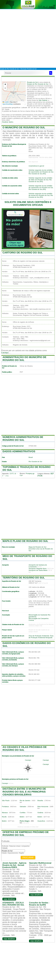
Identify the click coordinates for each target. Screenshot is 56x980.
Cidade (5, 848)
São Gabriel (43, 100)
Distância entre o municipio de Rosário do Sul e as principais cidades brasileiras (24, 792)
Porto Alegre (25, 821)
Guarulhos (41, 821)
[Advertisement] (28, 38)
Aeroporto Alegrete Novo (38, 569)
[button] (5, 85)
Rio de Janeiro (25, 801)
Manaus (5, 813)
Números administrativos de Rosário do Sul (23, 438)
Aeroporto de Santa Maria (38, 570)
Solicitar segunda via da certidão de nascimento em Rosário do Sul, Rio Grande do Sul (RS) (41, 172)
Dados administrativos (19, 451)
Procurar (28, 858)
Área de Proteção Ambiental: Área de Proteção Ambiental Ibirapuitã (41, 637)
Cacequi (5, 353)
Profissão (5, 841)
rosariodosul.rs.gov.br (36, 166)
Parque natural (7, 630)
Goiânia (40, 813)
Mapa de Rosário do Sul (37, 547)
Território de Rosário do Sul (24, 578)
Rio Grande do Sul (35, 462)
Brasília (40, 801)
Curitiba (23, 813)
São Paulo (6, 801)
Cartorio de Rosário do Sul (23, 253)
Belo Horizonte (43, 807)
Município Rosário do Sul (28, 69)
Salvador (23, 807)
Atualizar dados (8, 122)
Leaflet (6, 102)
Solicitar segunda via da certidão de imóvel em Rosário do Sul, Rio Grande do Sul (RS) (41, 195)
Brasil (31, 457)
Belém (22, 817)
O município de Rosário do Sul (24, 127)
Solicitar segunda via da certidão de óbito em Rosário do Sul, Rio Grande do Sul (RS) (40, 180)
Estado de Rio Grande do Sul (9, 69)
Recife (4, 817)
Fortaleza (5, 807)
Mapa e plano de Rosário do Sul (25, 541)
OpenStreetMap (8, 104)
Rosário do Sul (32, 82)
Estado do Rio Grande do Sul (38, 84)
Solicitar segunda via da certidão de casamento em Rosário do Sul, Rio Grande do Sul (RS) (41, 188)
